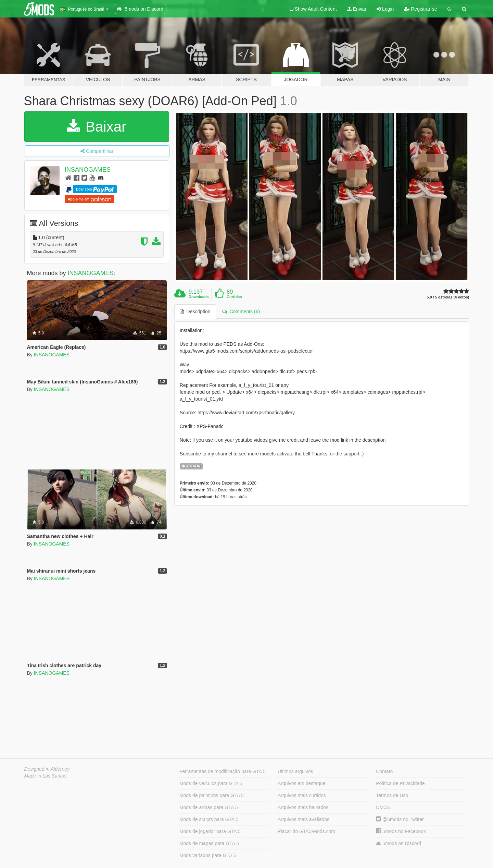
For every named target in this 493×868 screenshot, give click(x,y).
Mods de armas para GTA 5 (209, 807)
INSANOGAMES (88, 170)
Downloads (199, 297)
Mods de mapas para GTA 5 (209, 843)
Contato (384, 771)
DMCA (383, 807)
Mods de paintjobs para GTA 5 (212, 795)
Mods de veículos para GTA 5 (211, 783)
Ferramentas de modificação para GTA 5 (223, 771)
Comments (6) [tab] (241, 311)
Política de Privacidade (400, 783)
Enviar (357, 9)
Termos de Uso (392, 795)
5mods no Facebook (401, 831)
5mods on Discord (399, 843)
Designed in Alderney (47, 769)
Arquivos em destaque (301, 783)
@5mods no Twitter (400, 819)
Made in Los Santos (46, 776)
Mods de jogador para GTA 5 (210, 831)
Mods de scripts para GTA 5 (209, 819)
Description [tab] (195, 311)
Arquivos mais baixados (303, 807)
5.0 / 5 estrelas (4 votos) (448, 297)
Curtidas (234, 297)
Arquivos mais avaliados (304, 819)
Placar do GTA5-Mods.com (306, 831)
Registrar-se (420, 9)
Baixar (97, 127)
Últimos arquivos (295, 771)
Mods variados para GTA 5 (208, 855)
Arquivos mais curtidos (302, 795)
